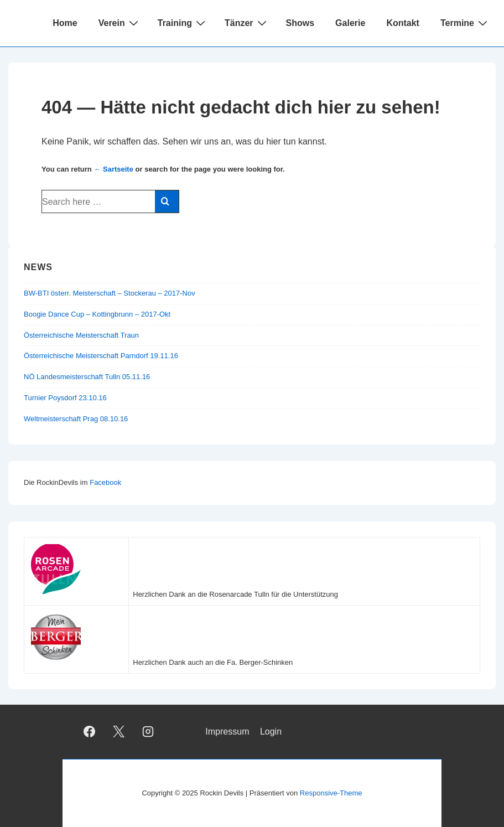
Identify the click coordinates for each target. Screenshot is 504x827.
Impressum (227, 732)
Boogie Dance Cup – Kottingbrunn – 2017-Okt (97, 314)
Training (183, 23)
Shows (300, 23)
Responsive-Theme (331, 793)
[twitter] (119, 732)
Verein (120, 23)
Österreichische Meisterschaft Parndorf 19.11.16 (101, 356)
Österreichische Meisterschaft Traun (81, 335)
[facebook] (90, 732)
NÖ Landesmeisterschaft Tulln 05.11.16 (87, 377)
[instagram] (148, 732)
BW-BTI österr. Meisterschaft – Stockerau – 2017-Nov (110, 293)
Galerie (350, 23)
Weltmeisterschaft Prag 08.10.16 (76, 419)
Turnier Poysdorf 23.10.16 (65, 398)
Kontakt (403, 23)
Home (65, 23)
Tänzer (247, 23)
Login (271, 732)
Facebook (105, 482)
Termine (465, 23)
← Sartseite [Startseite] (113, 169)
